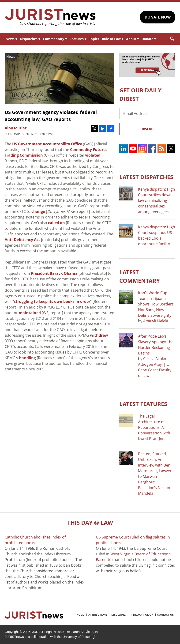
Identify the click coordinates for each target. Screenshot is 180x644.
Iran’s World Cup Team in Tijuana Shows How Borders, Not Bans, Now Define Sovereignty (156, 304)
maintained (30, 313)
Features (78, 39)
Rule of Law (113, 39)
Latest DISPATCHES (146, 177)
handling (27, 358)
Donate (149, 39)
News (11, 39)
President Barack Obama (54, 273)
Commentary (55, 39)
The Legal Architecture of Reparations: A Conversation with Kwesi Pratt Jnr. (154, 427)
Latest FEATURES (143, 404)
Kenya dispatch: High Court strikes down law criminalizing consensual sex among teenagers (157, 200)
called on (56, 223)
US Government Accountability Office (47, 144)
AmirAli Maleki (156, 321)
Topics (94, 39)
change (38, 211)
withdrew (99, 335)
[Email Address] (147, 113)
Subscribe (147, 129)
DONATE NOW (158, 17)
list (7, 582)
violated (93, 155)
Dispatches (30, 39)
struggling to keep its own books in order (52, 301)
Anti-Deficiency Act (22, 240)
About (132, 39)
